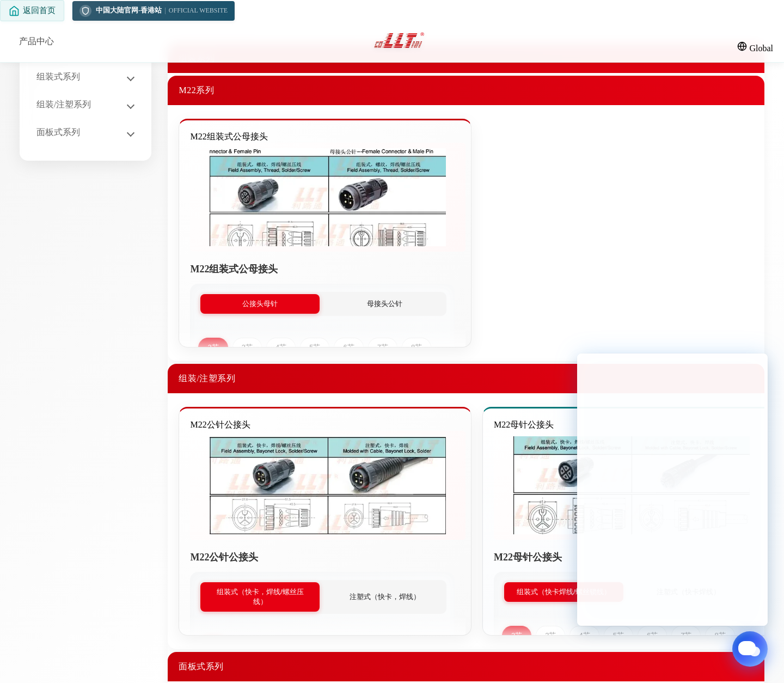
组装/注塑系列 (64, 104)
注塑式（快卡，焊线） (385, 597)
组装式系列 (58, 77)
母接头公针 (385, 304)
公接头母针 (260, 304)
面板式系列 (58, 132)
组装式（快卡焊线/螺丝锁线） (564, 592)
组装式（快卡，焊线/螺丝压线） (260, 597)
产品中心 (36, 41)
